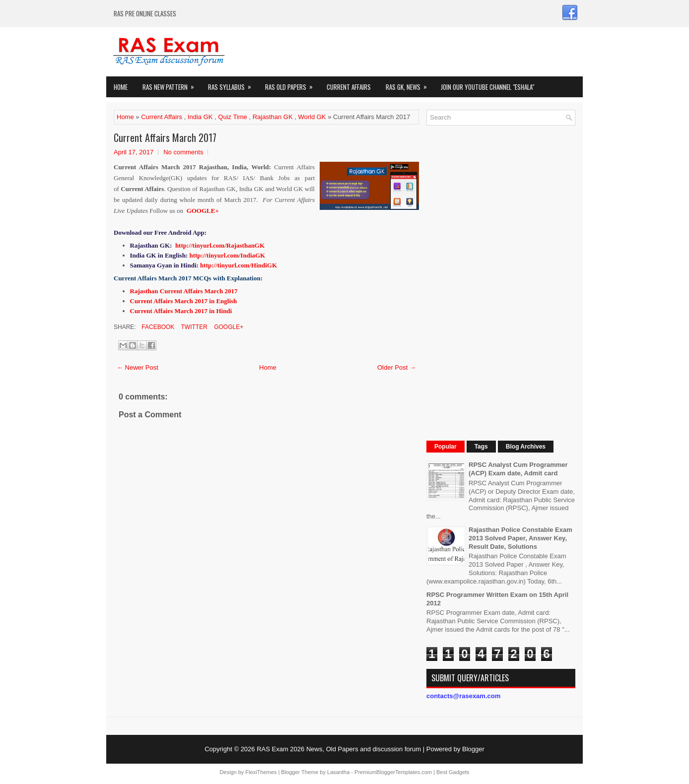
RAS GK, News (410, 84)
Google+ (228, 327)
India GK (200, 117)
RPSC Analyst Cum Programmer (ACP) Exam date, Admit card (518, 469)
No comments (183, 152)
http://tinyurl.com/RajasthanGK (220, 245)
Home (121, 87)
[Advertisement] (501, 282)
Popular (446, 447)
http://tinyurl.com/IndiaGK (227, 255)
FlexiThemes (261, 772)
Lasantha (338, 772)
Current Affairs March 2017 (165, 137)
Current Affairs (349, 87)
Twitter (193, 327)
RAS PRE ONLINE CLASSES (145, 13)
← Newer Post (138, 367)
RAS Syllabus (233, 84)
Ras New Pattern (172, 84)
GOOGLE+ (203, 211)
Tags (481, 447)
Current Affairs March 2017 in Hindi (181, 311)
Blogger (473, 749)
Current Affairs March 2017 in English (184, 301)
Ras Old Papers (292, 84)
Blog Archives (526, 447)
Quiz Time (233, 117)
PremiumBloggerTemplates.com (393, 772)
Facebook (157, 327)
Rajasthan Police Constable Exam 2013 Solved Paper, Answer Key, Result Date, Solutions (520, 538)
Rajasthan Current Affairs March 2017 (184, 291)
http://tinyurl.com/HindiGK (239, 265)
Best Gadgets (453, 772)
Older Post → (397, 367)
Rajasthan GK (273, 117)
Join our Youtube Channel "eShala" (487, 87)
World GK (312, 117)
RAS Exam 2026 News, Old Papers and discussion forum (339, 749)
